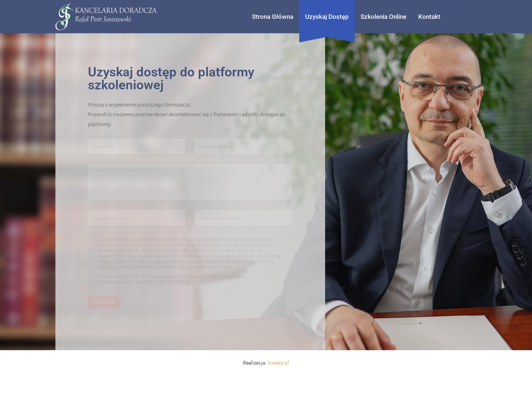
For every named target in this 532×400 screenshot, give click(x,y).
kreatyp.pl (279, 363)
